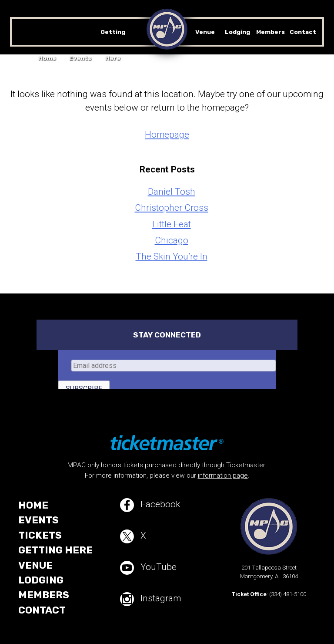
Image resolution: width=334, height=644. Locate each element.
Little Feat (172, 224)
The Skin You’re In (172, 256)
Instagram (150, 599)
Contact (303, 32)
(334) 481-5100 (288, 594)
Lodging (237, 32)
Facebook (150, 505)
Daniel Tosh (172, 192)
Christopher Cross (172, 208)
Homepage (167, 135)
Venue (205, 32)
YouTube (148, 568)
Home (47, 58)
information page (223, 475)
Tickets (40, 535)
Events (80, 58)
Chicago (172, 240)
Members (271, 32)
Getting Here (55, 550)
